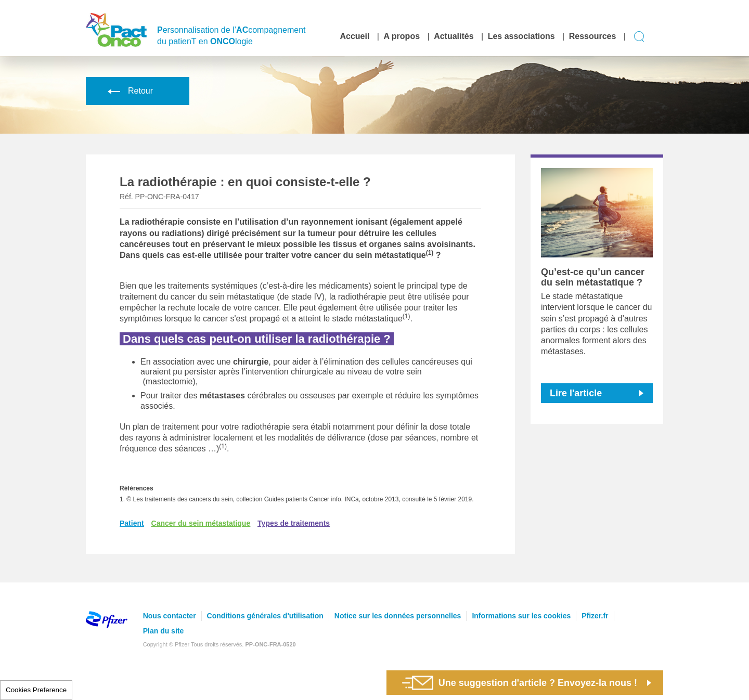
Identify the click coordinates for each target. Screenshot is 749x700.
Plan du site (164, 631)
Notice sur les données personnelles (398, 616)
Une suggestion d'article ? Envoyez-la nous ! (520, 683)
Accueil (354, 36)
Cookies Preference (36, 690)
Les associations (521, 36)
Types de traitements (294, 523)
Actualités (454, 36)
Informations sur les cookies (521, 616)
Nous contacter (170, 616)
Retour (128, 91)
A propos (402, 36)
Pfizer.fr (595, 616)
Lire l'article (576, 393)
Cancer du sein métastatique (201, 523)
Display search (640, 37)
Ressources (593, 36)
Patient (132, 523)
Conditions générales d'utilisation (265, 616)
